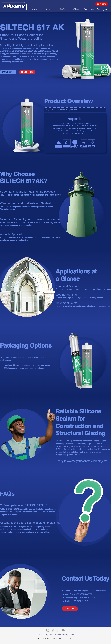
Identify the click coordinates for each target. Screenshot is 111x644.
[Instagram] (48, 630)
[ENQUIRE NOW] (27, 72)
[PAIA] (71, 639)
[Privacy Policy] (57, 639)
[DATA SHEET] (8, 72)
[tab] (51, 110)
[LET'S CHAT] (70, 609)
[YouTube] (63, 630)
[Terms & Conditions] (43, 639)
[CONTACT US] (101, 4)
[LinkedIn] (58, 630)
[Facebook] (53, 630)
